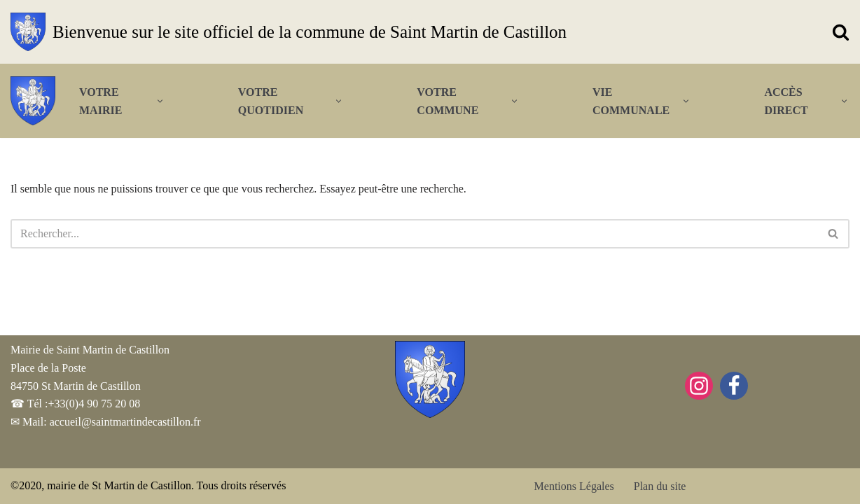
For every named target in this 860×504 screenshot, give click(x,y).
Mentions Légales (574, 486)
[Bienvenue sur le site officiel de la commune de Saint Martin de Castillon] (289, 32)
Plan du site (660, 486)
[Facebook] (734, 386)
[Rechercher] (841, 32)
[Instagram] (699, 386)
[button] (160, 101)
